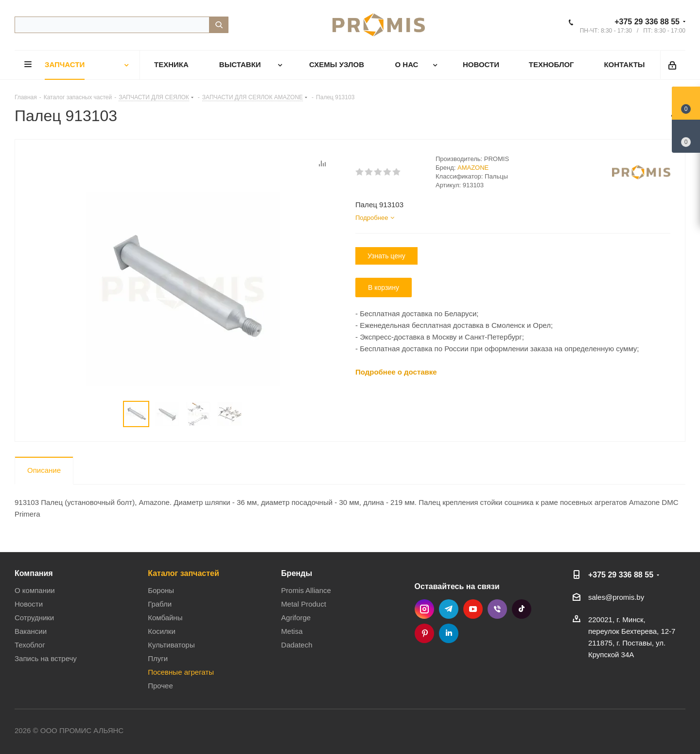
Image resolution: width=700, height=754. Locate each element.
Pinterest (424, 633)
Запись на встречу (46, 658)
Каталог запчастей (184, 573)
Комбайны (165, 618)
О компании (35, 590)
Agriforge (296, 618)
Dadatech (297, 645)
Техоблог (30, 645)
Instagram (424, 609)
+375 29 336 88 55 (647, 22)
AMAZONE (473, 168)
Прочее (160, 686)
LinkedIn (449, 633)
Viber (497, 609)
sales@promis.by (616, 597)
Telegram (449, 609)
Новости (29, 604)
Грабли (160, 604)
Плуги (158, 658)
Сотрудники (34, 618)
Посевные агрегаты (181, 672)
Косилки (162, 631)
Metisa (292, 631)
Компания (34, 573)
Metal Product (304, 604)
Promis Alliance (306, 590)
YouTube (473, 609)
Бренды (297, 573)
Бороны (161, 590)
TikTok (522, 609)
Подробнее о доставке (396, 372)
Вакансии (31, 631)
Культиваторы (171, 645)
